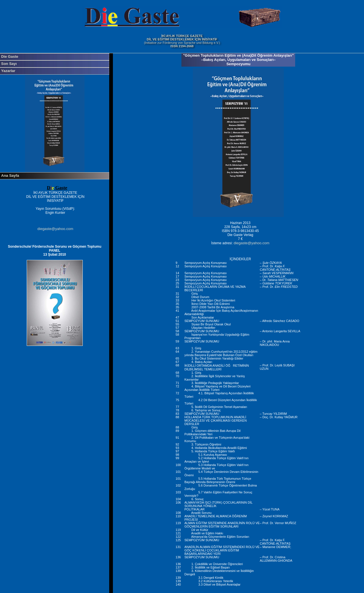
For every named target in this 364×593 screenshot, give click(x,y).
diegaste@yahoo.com (55, 229)
